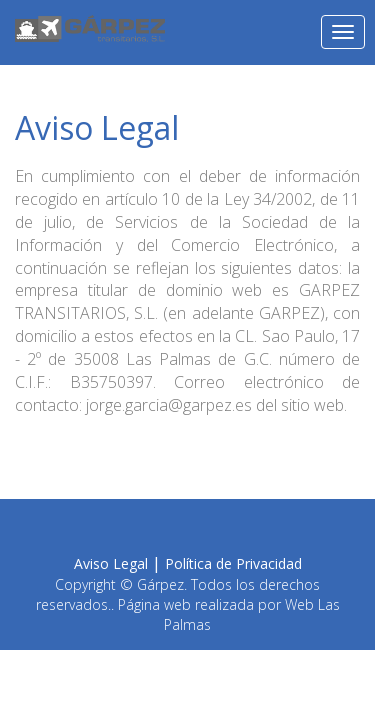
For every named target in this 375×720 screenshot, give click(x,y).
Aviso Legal (111, 563)
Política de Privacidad (233, 563)
